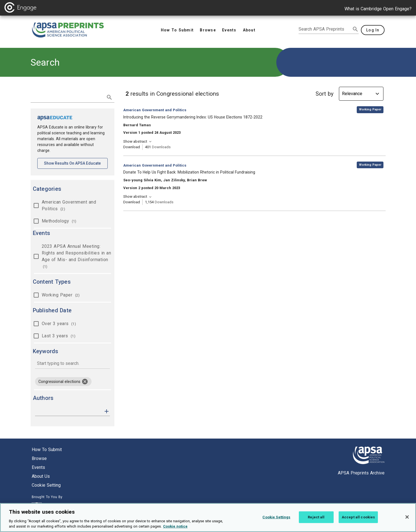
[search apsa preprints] (325, 29)
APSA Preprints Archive (361, 473)
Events (38, 467)
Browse (39, 458)
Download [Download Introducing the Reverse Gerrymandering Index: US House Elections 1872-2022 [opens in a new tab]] (132, 147)
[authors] (69, 411)
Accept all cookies (358, 517)
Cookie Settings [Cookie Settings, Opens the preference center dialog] (276, 517)
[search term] (67, 97)
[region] (208, 518)
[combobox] (72, 364)
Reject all (316, 517)
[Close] (407, 517)
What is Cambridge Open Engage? (378, 9)
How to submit (47, 450)
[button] (107, 411)
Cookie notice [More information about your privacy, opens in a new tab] (175, 526)
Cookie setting (46, 485)
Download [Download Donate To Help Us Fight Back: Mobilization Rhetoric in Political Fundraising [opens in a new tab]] (132, 202)
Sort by (324, 94)
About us (41, 476)
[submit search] (355, 29)
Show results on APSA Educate (76, 163)
